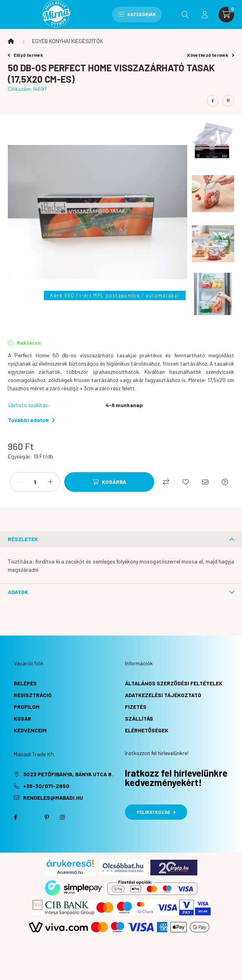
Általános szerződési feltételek (174, 683)
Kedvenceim (30, 730)
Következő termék (211, 55)
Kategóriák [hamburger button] (137, 14)
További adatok (31, 420)
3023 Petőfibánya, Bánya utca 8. (68, 774)
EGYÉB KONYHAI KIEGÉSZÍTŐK (68, 41)
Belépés (25, 683)
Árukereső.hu (70, 872)
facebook (15, 817)
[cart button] (226, 14)
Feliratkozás (156, 812)
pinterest (47, 817)
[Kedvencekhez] (186, 482)
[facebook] (213, 101)
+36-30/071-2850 (46, 786)
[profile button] (205, 14)
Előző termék (25, 55)
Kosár (23, 718)
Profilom (27, 707)
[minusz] (20, 482)
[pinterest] (228, 101)
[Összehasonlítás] (166, 482)
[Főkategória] (11, 41)
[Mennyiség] (35, 482)
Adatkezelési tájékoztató (163, 695)
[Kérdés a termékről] (225, 482)
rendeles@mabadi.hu (53, 798)
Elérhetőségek (147, 730)
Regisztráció (33, 695)
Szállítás (139, 718)
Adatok (18, 592)
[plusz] (50, 482)
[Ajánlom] (205, 482)
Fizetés (136, 707)
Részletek (23, 539)
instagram (62, 817)
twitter (31, 817)
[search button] (185, 14)
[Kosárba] (109, 482)
